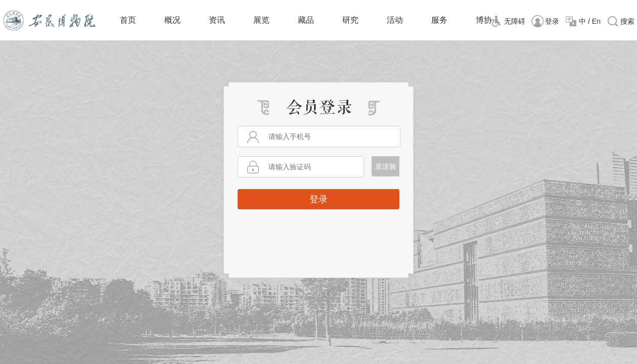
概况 (172, 20)
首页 (128, 20)
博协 (484, 20)
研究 (350, 20)
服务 (439, 20)
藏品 (306, 20)
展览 (261, 20)
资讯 (217, 20)
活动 (395, 20)
